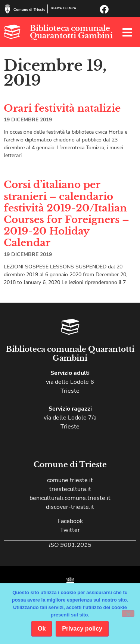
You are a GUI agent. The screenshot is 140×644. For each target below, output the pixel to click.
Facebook (70, 521)
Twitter (70, 530)
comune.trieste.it (70, 480)
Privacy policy (82, 629)
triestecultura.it (70, 489)
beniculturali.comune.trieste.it (70, 498)
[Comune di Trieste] (7, 9)
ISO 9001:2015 (70, 545)
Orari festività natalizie (62, 108)
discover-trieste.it (70, 507)
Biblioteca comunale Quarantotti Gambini (71, 32)
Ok (42, 629)
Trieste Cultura (63, 8)
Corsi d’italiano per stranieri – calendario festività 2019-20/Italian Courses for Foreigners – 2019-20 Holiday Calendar (66, 214)
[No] (128, 613)
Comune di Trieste (29, 10)
